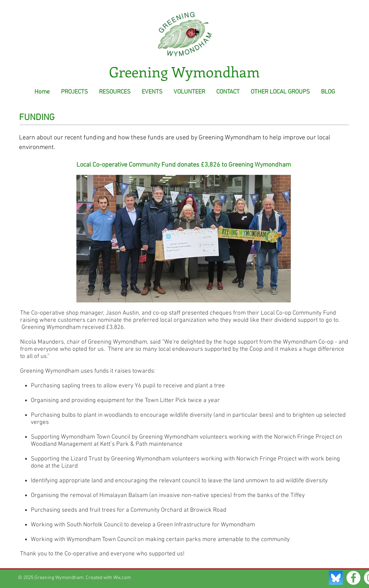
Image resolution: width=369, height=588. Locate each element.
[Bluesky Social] (336, 578)
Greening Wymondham (184, 71)
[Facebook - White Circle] (353, 578)
